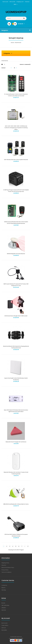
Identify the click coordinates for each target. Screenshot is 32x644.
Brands (3, 603)
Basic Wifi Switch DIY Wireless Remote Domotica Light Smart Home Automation (16, 411)
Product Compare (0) (25, 64)
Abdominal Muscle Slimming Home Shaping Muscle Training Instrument (16, 347)
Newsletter (4, 630)
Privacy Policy (5, 570)
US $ (15, 4)
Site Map (4, 590)
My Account (5, 2)
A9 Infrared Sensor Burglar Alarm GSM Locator (16, 316)
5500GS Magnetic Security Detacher (16, 254)
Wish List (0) (12, 2)
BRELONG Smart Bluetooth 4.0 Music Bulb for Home (16, 504)
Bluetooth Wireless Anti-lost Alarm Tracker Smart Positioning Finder (16, 473)
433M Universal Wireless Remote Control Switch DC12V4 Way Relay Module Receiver (16, 223)
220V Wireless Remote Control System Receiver (16, 160)
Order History (5, 625)
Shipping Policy (5, 563)
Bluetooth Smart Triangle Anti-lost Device (16, 442)
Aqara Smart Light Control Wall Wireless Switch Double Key (16, 379)
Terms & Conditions (6, 572)
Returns (3, 588)
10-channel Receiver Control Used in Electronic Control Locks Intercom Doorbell (16, 95)
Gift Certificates (5, 605)
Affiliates (4, 608)
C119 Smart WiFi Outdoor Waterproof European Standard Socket (16, 535)
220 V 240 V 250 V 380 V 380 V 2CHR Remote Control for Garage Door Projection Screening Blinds (16, 128)
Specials (4, 610)
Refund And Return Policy (8, 568)
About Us (4, 565)
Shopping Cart (20, 2)
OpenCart (19, 637)
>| (28, 546)
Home (12, 43)
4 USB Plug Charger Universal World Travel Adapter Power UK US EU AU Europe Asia (16, 191)
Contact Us (4, 585)
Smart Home (18, 43)
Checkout (27, 2)
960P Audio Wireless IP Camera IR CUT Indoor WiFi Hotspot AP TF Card (16, 285)
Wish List (4, 628)
